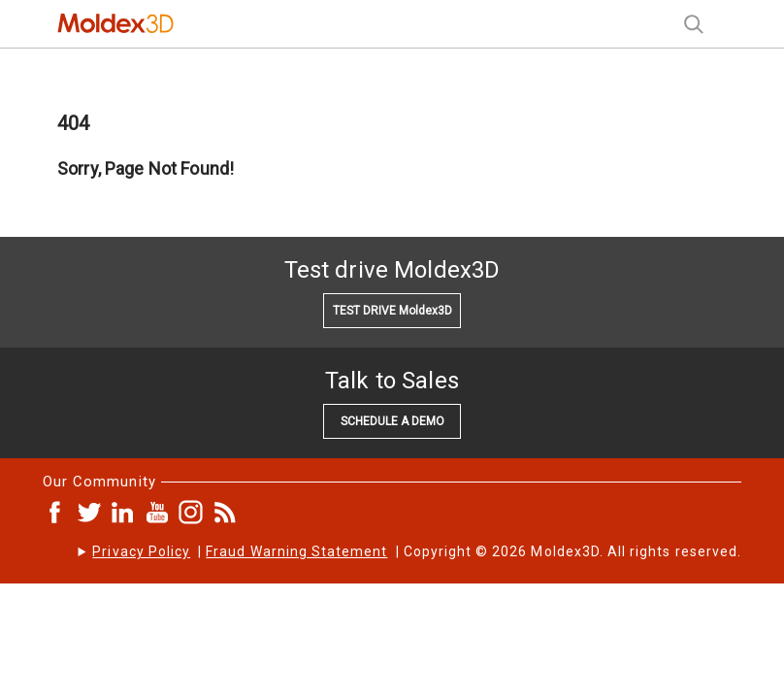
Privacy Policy (141, 551)
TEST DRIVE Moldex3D (392, 311)
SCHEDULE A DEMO (392, 421)
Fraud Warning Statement (296, 551)
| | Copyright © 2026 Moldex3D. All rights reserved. (417, 551)
